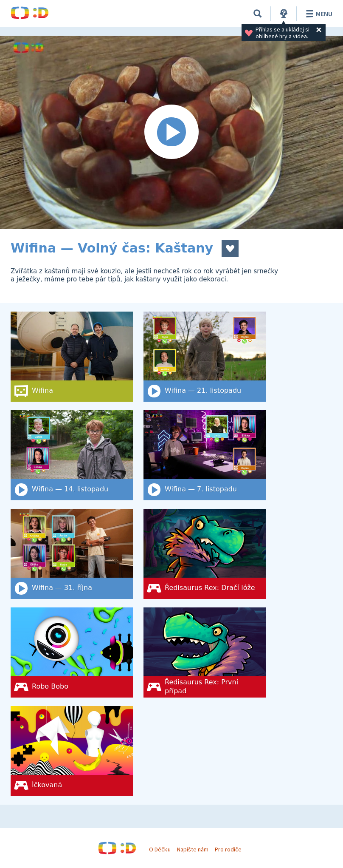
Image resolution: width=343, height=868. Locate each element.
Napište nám (193, 849)
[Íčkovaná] (72, 751)
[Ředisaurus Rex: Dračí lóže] (205, 554)
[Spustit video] (171, 132)
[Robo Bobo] (72, 652)
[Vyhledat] (258, 14)
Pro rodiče (228, 849)
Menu (318, 14)
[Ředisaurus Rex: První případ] (205, 652)
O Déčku (160, 849)
